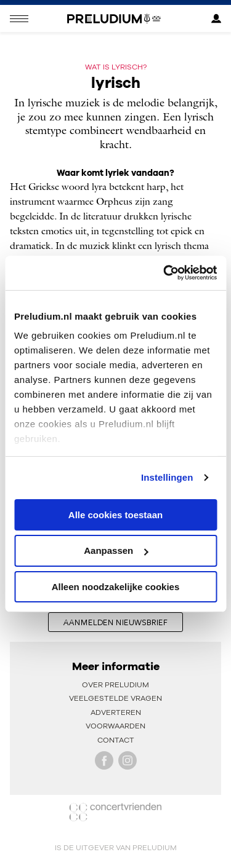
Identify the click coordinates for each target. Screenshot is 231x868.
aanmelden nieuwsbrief (115, 622)
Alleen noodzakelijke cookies (116, 587)
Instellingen (167, 477)
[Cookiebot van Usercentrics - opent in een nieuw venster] (164, 273)
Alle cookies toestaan (115, 514)
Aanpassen (116, 550)
